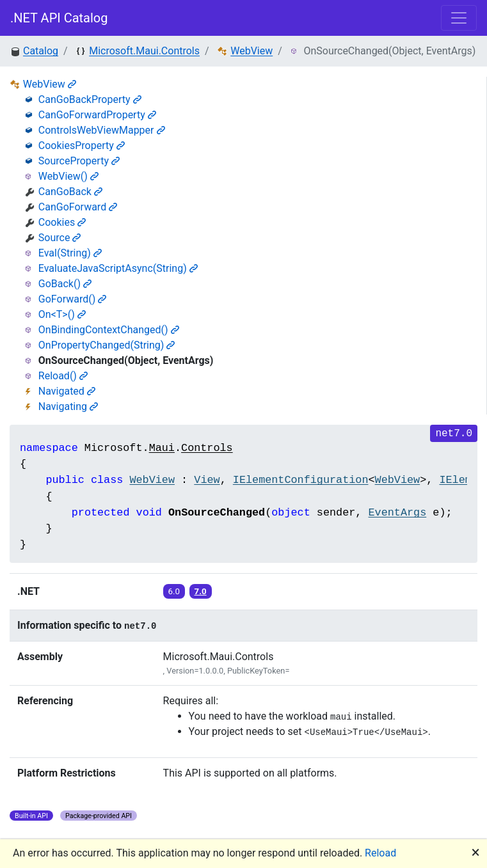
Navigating (68, 406)
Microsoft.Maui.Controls (144, 51)
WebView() (68, 176)
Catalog (41, 51)
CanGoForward (78, 207)
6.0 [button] (174, 591)
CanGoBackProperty (90, 99)
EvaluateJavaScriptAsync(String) (118, 268)
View (207, 480)
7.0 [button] (201, 591)
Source (60, 238)
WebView (251, 51)
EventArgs (398, 513)
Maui (162, 448)
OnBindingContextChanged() (109, 330)
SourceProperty (79, 161)
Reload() (63, 376)
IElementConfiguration (301, 480)
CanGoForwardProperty (97, 115)
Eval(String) (70, 253)
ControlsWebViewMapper (102, 130)
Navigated (67, 391)
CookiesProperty (82, 146)
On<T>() (62, 314)
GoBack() (65, 284)
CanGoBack (70, 192)
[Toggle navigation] (459, 18)
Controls (207, 448)
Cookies (62, 222)
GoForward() (72, 299)
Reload (380, 853)
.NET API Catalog (59, 18)
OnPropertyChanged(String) (107, 345)
